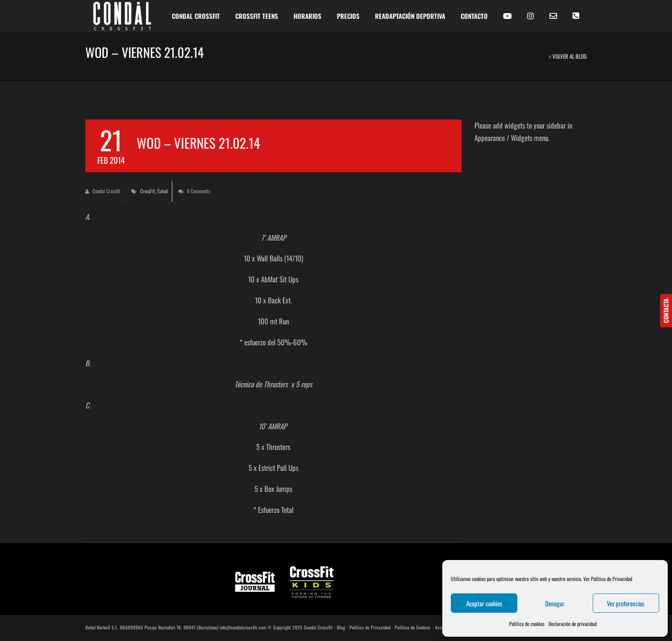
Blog (341, 627)
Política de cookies (527, 624)
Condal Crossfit (103, 191)
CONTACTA (666, 311)
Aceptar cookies (484, 603)
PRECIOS (348, 16)
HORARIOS (307, 16)
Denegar (555, 603)
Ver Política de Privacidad (608, 579)
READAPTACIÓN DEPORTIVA (410, 16)
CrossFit (148, 191)
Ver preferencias (626, 603)
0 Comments (194, 191)
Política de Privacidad (370, 627)
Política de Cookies (413, 627)
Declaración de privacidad (573, 624)
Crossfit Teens (257, 16)
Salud (162, 191)
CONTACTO (474, 16)
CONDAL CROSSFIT (196, 16)
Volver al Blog (568, 56)
